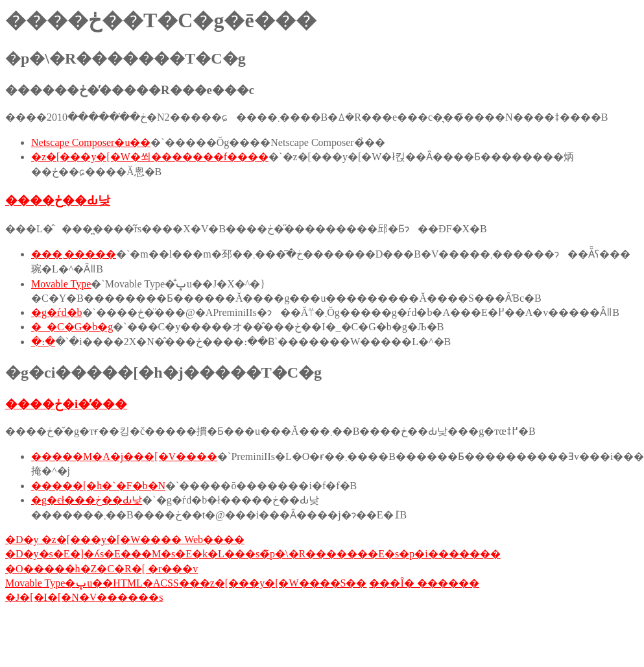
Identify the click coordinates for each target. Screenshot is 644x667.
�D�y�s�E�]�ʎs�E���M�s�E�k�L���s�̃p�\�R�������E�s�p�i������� (253, 554)
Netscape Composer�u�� (91, 142)
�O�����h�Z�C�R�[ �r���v (101, 569)
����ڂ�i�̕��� (66, 404)
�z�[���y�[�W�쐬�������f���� (150, 157)
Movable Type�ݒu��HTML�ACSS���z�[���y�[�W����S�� (186, 583)
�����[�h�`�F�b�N (98, 486)
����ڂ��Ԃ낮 (58, 200)
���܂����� (74, 254)
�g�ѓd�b (57, 312)
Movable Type (61, 284)
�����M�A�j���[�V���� (124, 456)
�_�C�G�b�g (72, 327)
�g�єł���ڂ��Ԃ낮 (87, 500)
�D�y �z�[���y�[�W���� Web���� (125, 540)
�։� (43, 342)
